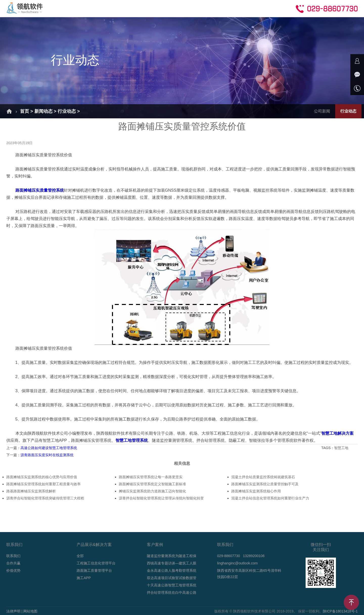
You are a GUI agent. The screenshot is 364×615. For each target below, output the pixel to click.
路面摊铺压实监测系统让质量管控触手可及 (265, 484)
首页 (66, 8)
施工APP (84, 578)
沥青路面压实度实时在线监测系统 (47, 455)
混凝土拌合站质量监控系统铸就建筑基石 (263, 477)
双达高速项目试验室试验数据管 (172, 578)
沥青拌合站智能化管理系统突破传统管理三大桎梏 (45, 498)
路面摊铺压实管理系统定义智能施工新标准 (152, 484)
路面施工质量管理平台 (94, 570)
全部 (80, 556)
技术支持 (206, 8)
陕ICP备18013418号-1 (340, 611)
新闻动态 (177, 8)
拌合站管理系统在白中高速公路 (172, 592)
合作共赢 (235, 8)
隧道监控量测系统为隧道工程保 (172, 556)
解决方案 (90, 8)
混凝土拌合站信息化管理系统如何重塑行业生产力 (270, 498)
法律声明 (13, 611)
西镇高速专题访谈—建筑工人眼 (172, 563)
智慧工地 (342, 448)
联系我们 (13, 556)
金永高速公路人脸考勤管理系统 (172, 570)
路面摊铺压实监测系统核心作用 (256, 491)
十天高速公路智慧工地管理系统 (172, 585)
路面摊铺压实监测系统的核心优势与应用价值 (42, 477)
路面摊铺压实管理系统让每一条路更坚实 (151, 477)
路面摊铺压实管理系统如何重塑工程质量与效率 (43, 484)
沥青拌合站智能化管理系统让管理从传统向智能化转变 (161, 498)
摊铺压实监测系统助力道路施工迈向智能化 (152, 491)
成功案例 (148, 8)
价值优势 (13, 570)
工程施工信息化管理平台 (96, 563)
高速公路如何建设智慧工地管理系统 (49, 448)
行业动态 (67, 111)
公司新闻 (322, 111)
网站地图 (30, 611)
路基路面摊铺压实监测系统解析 (31, 491)
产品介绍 (119, 8)
